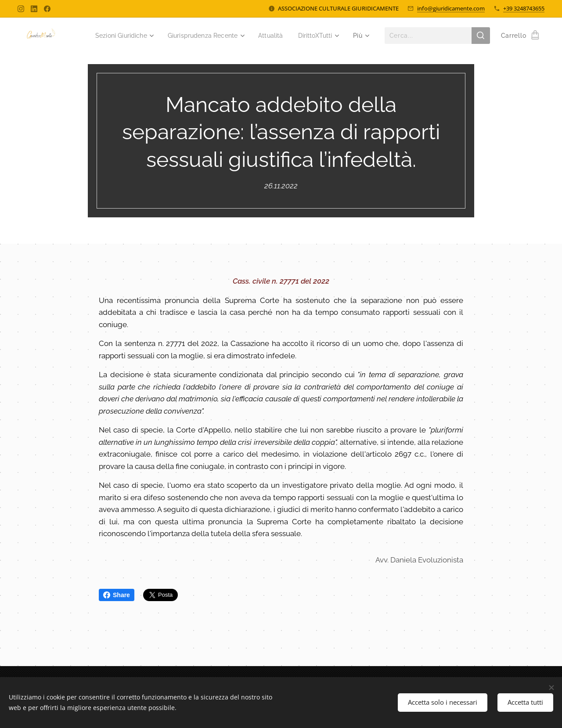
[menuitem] (169, 36)
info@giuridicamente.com (451, 8)
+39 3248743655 (524, 8)
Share (117, 595)
